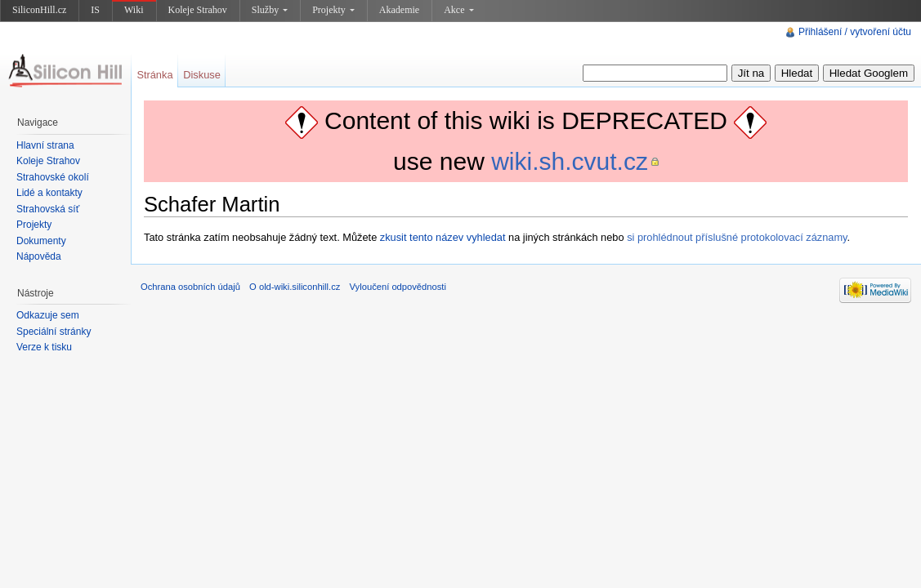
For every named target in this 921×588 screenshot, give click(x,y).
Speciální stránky (54, 332)
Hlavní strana (45, 145)
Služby (270, 10)
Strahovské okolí (53, 177)
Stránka (154, 75)
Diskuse (202, 75)
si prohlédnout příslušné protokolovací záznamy (737, 237)
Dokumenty (41, 241)
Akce (458, 10)
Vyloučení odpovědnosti (398, 287)
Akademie (399, 10)
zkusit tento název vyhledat (443, 237)
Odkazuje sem (48, 315)
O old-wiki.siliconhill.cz (295, 287)
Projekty (333, 10)
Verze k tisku (44, 347)
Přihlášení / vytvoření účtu (855, 32)
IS (95, 10)
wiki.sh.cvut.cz (570, 161)
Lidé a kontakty (49, 193)
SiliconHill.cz (39, 10)
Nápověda (39, 256)
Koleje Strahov (198, 10)
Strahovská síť (48, 209)
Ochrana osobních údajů (190, 287)
